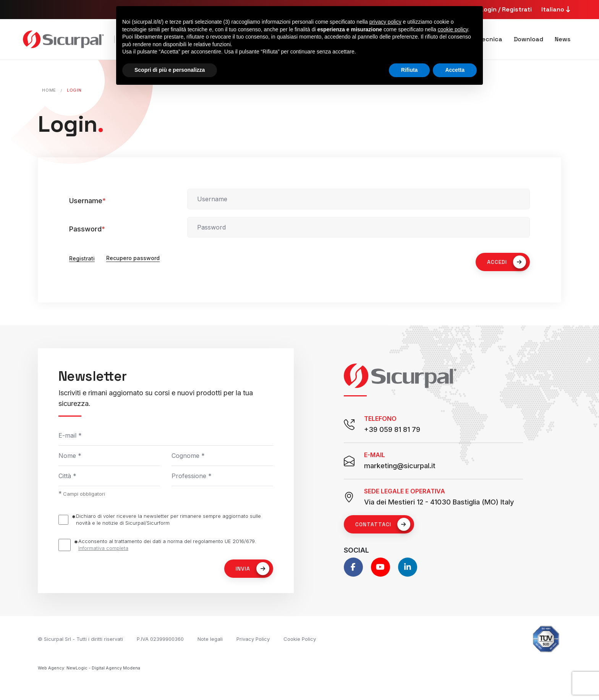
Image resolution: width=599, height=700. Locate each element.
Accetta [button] (455, 70)
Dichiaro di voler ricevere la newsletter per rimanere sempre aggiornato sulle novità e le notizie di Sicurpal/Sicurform (168, 519)
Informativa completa (103, 548)
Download (529, 39)
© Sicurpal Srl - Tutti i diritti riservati (80, 639)
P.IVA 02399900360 (160, 639)
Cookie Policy (300, 639)
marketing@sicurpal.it (400, 466)
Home (49, 90)
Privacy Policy (253, 639)
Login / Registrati (506, 9)
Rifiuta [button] (410, 70)
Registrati (82, 258)
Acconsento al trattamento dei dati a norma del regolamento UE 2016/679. (167, 545)
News (563, 39)
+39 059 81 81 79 (392, 429)
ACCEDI (507, 262)
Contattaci (383, 524)
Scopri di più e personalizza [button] (170, 70)
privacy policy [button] (385, 22)
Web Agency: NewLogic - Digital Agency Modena (89, 668)
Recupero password (133, 258)
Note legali (210, 639)
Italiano (557, 9)
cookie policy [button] (453, 29)
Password (87, 229)
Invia (253, 569)
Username (87, 201)
